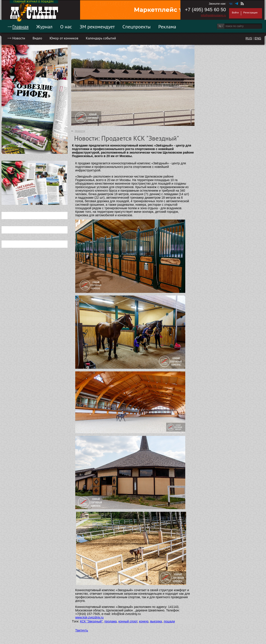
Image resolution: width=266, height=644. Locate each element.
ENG (258, 38)
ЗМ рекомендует (97, 27)
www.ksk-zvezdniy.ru (89, 617)
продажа (110, 621)
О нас (66, 27)
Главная (20, 27)
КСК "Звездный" (91, 621)
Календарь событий (101, 38)
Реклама (167, 27)
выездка (156, 621)
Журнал (44, 27)
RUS (249, 38)
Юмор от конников (64, 38)
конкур (144, 621)
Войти (235, 13)
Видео (37, 38)
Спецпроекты (137, 27)
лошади (169, 621)
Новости (19, 38)
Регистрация (250, 13)
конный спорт (128, 621)
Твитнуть (82, 630)
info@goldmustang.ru (213, 15)
